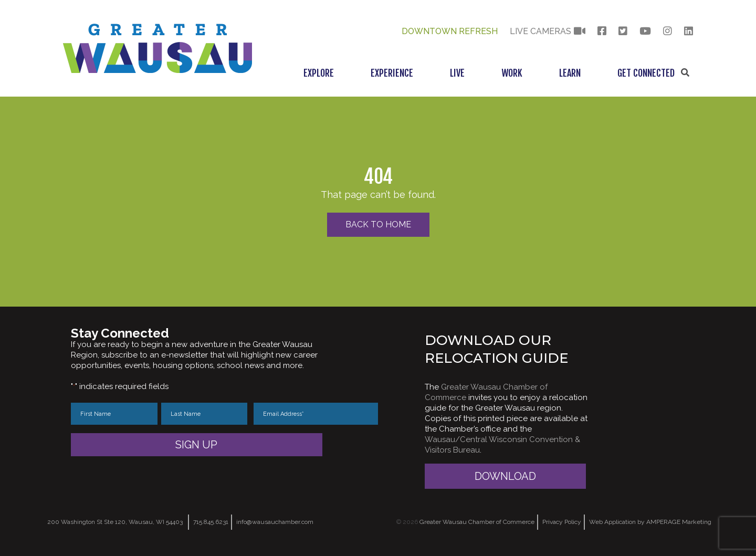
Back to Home (378, 224)
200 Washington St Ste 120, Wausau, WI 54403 (115, 522)
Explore (319, 73)
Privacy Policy (562, 522)
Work (512, 73)
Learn (570, 73)
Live (457, 73)
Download (505, 476)
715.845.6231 (211, 522)
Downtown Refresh (450, 31)
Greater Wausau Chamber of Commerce (477, 522)
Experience (392, 73)
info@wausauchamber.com (275, 522)
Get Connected (646, 73)
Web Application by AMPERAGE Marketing (650, 522)
